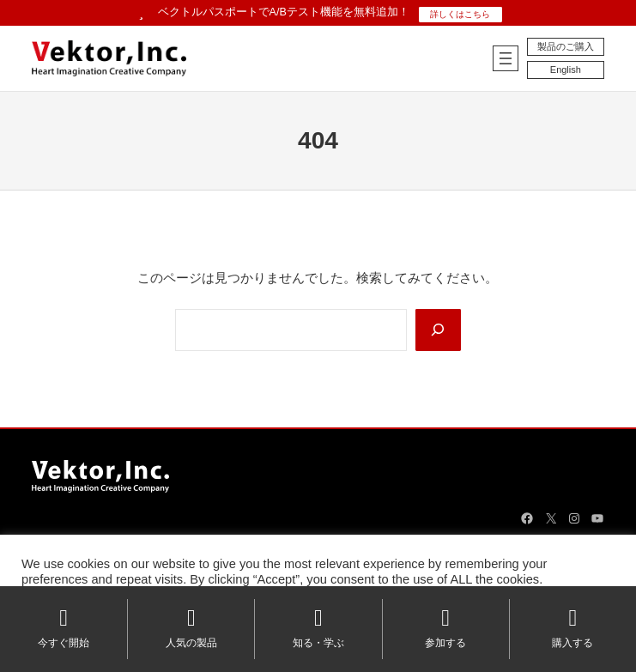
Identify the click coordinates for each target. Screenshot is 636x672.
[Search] (438, 330)
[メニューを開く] (506, 58)
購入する (572, 628)
